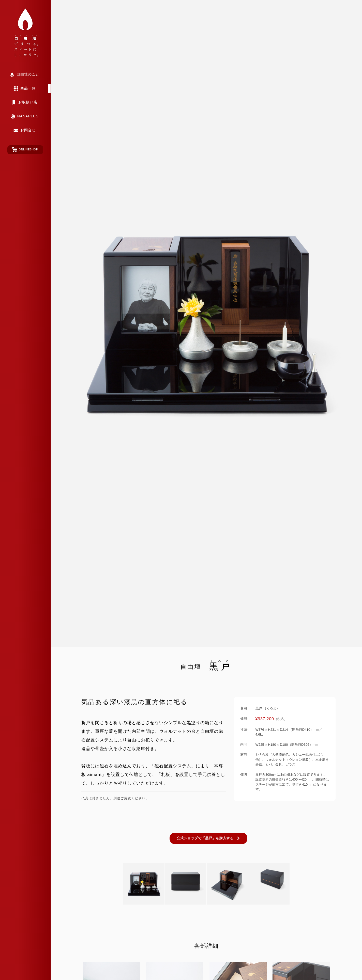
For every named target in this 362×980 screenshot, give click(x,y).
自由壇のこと (28, 74)
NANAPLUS (28, 116)
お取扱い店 (28, 102)
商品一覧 (28, 88)
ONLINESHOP (28, 150)
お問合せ (28, 130)
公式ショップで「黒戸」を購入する (205, 838)
